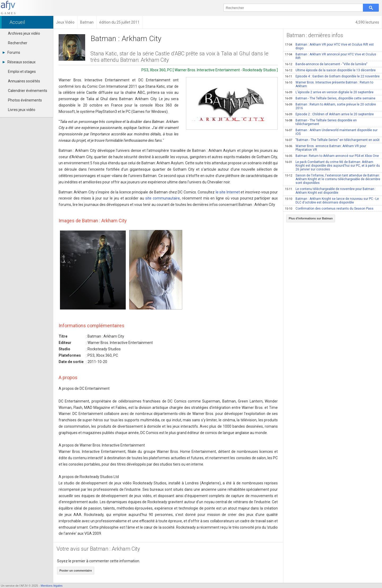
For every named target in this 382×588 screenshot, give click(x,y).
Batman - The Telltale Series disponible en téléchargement (321, 122)
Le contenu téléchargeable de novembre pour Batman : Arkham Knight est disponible (330, 191)
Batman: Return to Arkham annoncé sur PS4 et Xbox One (332, 156)
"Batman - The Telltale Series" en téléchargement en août (332, 140)
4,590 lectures (367, 22)
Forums (11, 52)
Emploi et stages (22, 72)
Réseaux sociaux (19, 62)
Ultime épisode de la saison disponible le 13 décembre (330, 70)
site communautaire (163, 198)
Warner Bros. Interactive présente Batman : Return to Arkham (329, 84)
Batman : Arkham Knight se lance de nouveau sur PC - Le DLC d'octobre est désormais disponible (332, 201)
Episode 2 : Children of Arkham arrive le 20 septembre (329, 114)
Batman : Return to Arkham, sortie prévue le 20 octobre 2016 (330, 106)
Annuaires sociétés (24, 81)
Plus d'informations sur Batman (311, 218)
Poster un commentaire (76, 571)
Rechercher (18, 43)
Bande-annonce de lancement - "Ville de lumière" (326, 64)
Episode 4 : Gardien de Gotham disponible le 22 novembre (332, 76)
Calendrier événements (28, 91)
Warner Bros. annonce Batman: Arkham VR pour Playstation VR (325, 148)
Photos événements (25, 100)
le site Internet (228, 192)
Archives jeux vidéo (24, 33)
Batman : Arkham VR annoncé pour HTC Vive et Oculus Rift (331, 56)
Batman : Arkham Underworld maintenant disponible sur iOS (331, 132)
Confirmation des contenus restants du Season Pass (329, 209)
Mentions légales (52, 586)
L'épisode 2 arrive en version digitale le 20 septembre (329, 92)
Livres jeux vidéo (22, 110)
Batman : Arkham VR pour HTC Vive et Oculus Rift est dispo (329, 46)
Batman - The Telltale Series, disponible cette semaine (330, 98)
